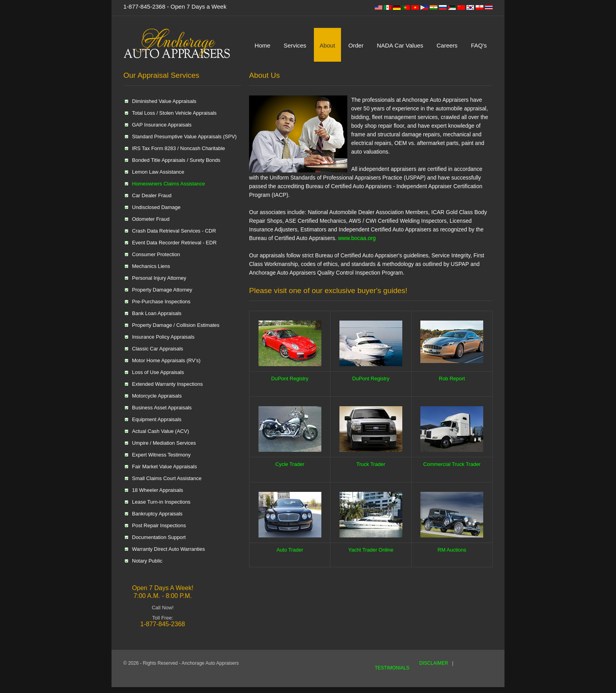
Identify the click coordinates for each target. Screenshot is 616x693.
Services (295, 45)
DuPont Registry (290, 379)
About (327, 45)
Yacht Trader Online (371, 550)
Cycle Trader (290, 464)
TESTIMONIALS (392, 668)
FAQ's (479, 45)
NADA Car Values (400, 45)
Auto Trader (290, 550)
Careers (447, 45)
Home (262, 45)
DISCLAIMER (434, 663)
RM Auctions (452, 550)
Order (356, 45)
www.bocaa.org (357, 238)
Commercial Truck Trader (452, 464)
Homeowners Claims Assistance (169, 184)
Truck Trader (371, 464)
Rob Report (452, 379)
